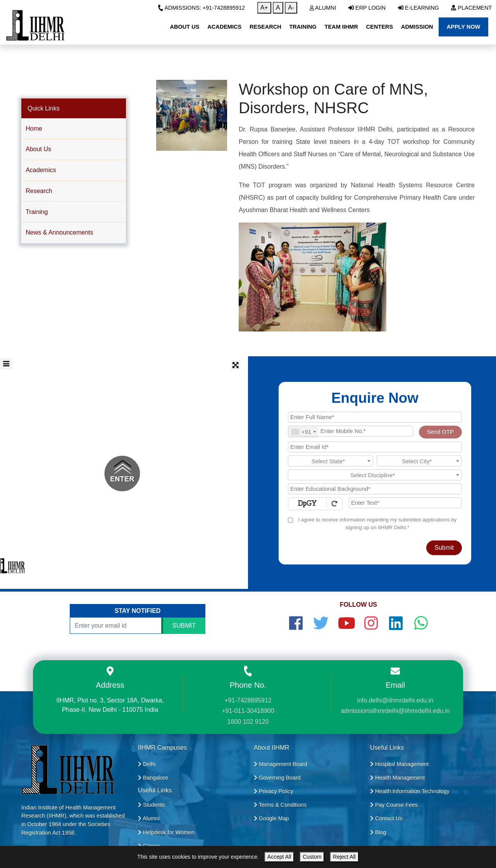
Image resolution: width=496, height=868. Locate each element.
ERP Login (367, 8)
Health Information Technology (410, 791)
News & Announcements (59, 232)
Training (37, 212)
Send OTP (440, 432)
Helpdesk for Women (166, 832)
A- (291, 8)
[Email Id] (375, 447)
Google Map (271, 818)
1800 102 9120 (248, 722)
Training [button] (303, 27)
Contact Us (386, 818)
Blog (378, 832)
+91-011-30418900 (248, 711)
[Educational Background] (375, 489)
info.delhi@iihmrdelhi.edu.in (395, 700)
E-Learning (418, 8)
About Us (38, 149)
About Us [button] (184, 27)
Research (39, 191)
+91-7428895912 (248, 700)
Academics (41, 170)
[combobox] (303, 432)
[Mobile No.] (350, 431)
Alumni (323, 8)
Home (34, 129)
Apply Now (464, 27)
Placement (471, 8)
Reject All (344, 857)
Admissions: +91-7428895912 (201, 8)
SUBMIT (184, 626)
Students (151, 805)
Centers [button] (380, 27)
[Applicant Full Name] (375, 417)
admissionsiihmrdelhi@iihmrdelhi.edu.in (395, 711)
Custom (312, 857)
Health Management (397, 778)
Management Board (281, 764)
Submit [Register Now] (444, 548)
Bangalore (153, 778)
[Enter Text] (405, 503)
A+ (264, 8)
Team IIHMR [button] (341, 27)
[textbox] (331, 461)
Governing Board (277, 778)
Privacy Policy (274, 791)
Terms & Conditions (280, 805)
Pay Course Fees (394, 805)
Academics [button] (224, 27)
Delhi (147, 764)
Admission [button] (417, 27)
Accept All (279, 857)
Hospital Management (399, 764)
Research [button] (265, 27)
